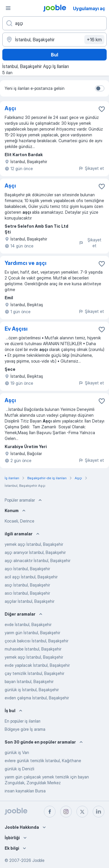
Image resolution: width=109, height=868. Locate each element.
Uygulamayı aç (89, 8)
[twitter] (82, 812)
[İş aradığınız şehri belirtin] (54, 40)
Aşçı (10, 108)
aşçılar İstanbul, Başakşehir (30, 601)
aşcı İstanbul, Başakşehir (27, 569)
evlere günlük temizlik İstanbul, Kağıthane (43, 761)
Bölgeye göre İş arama (25, 729)
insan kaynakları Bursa (25, 791)
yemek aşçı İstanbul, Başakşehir (34, 544)
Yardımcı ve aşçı (26, 263)
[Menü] (8, 8)
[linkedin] (99, 812)
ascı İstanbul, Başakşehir (27, 593)
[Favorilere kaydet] (102, 109)
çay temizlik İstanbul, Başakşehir (34, 673)
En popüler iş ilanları (23, 721)
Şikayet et (91, 168)
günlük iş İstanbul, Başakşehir (32, 690)
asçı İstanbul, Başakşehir (27, 585)
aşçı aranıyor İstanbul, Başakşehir (35, 552)
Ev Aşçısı (16, 329)
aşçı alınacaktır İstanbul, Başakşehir (37, 560)
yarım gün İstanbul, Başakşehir (32, 633)
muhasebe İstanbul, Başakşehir (33, 649)
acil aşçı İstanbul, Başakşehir (31, 577)
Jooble (38, 860)
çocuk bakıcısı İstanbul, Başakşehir (36, 641)
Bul (54, 55)
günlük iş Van (17, 752)
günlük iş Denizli (19, 769)
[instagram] (66, 812)
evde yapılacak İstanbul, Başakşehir (37, 665)
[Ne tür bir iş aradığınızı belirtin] (54, 23)
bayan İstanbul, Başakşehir (29, 681)
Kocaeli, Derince (19, 521)
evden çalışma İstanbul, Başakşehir (37, 698)
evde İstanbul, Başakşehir (28, 624)
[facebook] (50, 812)
